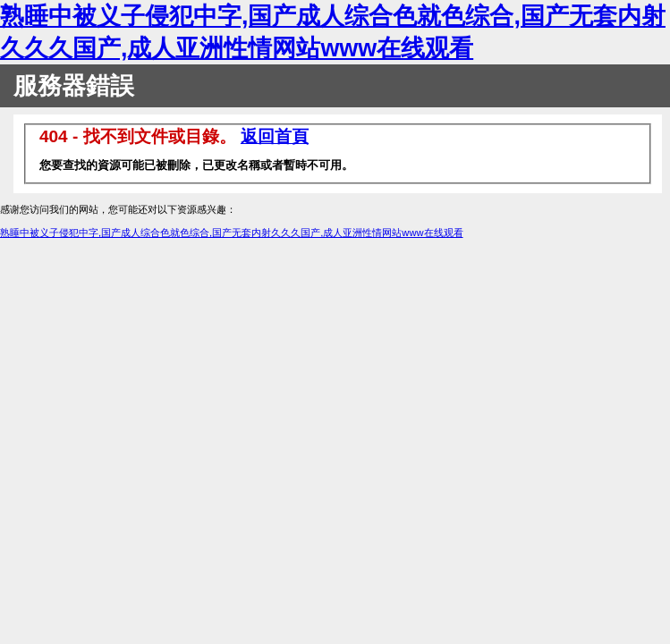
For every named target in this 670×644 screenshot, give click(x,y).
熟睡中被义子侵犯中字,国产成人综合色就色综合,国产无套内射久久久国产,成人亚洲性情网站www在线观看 (232, 233)
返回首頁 (275, 136)
